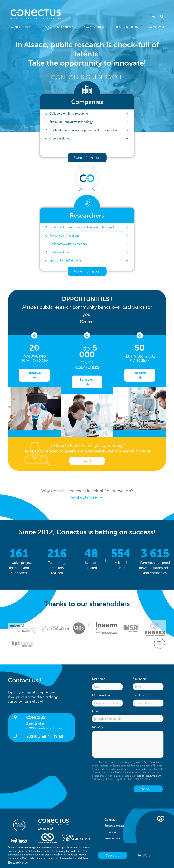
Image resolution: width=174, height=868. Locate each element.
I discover (34, 373)
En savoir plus (18, 862)
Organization (101, 695)
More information (87, 158)
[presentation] (115, 790)
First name (140, 679)
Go (85, 461)
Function (138, 695)
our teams (25, 702)
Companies (94, 27)
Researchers (126, 27)
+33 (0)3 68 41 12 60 (45, 736)
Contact (157, 27)
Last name (99, 679)
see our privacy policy (149, 776)
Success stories (56, 27)
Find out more (84, 497)
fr (147, 17)
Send (146, 789)
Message (98, 727)
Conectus (19, 27)
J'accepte (112, 855)
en (153, 17)
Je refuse (144, 855)
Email (96, 711)
